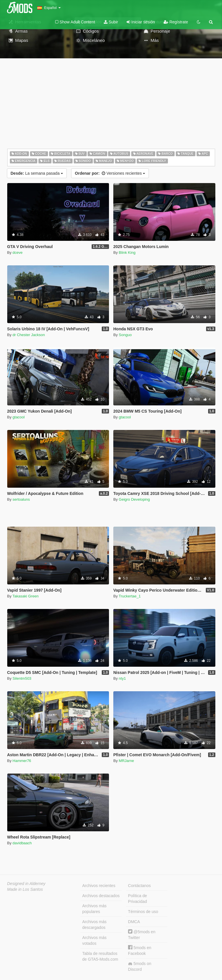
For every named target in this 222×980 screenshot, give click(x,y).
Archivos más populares (95, 909)
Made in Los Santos (25, 889)
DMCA (134, 922)
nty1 (122, 678)
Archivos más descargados (95, 925)
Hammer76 (22, 761)
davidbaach (22, 843)
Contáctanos (139, 886)
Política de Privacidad (137, 899)
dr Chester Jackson (29, 335)
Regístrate (176, 22)
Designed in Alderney (26, 884)
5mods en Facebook (140, 950)
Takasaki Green (25, 596)
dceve (17, 253)
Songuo (125, 335)
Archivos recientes (99, 886)
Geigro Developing (134, 499)
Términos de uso (143, 912)
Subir (111, 22)
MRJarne (126, 761)
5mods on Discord (140, 966)
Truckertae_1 (130, 596)
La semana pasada (37, 173)
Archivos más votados (95, 940)
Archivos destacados (101, 896)
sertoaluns (21, 499)
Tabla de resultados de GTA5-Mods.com (100, 956)
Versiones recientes (110, 173)
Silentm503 (22, 678)
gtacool (18, 417)
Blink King (127, 253)
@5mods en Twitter (142, 935)
